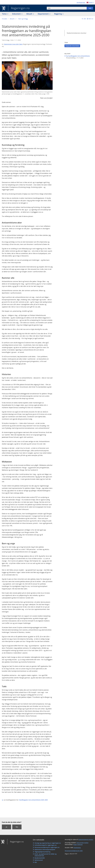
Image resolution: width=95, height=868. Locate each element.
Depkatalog (77, 848)
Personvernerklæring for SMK (74, 851)
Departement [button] (43, 14)
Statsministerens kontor (77, 33)
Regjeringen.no (19, 8)
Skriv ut (91, 19)
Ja (6, 827)
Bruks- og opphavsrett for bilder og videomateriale (45, 855)
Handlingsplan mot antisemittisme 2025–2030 (33, 800)
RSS (36, 862)
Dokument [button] (17, 14)
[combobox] (67, 8)
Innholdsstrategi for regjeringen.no (45, 845)
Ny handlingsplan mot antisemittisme (78, 56)
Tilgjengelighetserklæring (42, 852)
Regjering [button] (58, 14)
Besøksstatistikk (40, 858)
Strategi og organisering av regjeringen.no (48, 843)
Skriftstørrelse (81, 3)
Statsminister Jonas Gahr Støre (13, 44)
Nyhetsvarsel (39, 860)
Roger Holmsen (78, 844)
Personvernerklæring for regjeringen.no (47, 847)
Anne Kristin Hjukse (82, 843)
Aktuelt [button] (30, 14)
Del (85, 19)
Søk (90, 8)
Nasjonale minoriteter (72, 46)
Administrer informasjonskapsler (45, 850)
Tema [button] (4, 14)
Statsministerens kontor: (86, 839)
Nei (17, 827)
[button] (13, 19)
